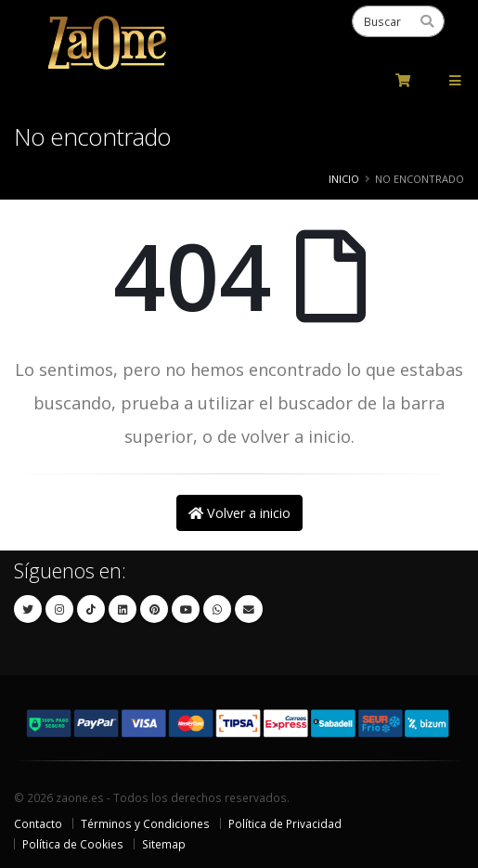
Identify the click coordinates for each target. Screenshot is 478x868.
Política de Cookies (73, 844)
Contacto (38, 823)
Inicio (344, 179)
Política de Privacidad (285, 823)
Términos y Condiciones (145, 823)
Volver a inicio (239, 513)
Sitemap (164, 844)
